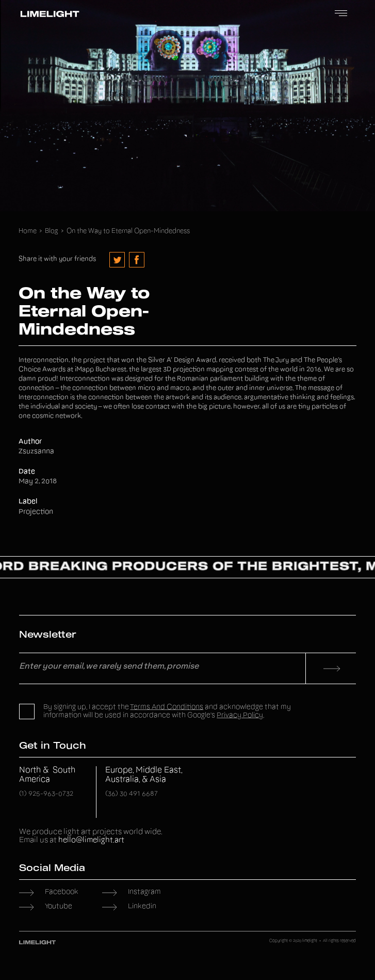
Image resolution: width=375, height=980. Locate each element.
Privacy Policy (240, 716)
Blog (52, 232)
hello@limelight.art (91, 840)
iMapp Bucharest (101, 370)
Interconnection (44, 361)
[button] (341, 14)
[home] (47, 14)
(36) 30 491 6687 (132, 794)
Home (28, 232)
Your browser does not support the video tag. (187, 106)
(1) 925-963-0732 (46, 794)
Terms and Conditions (167, 707)
